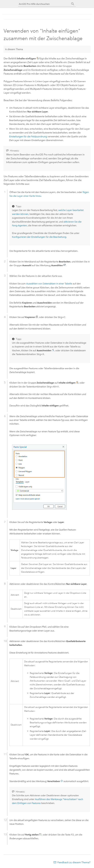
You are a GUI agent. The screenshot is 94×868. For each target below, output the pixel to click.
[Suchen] (73, 4)
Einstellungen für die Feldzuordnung (28, 136)
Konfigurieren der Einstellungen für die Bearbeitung (39, 237)
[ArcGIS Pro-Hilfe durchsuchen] (44, 4)
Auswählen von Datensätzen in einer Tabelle (49, 284)
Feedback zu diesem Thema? (74, 862)
